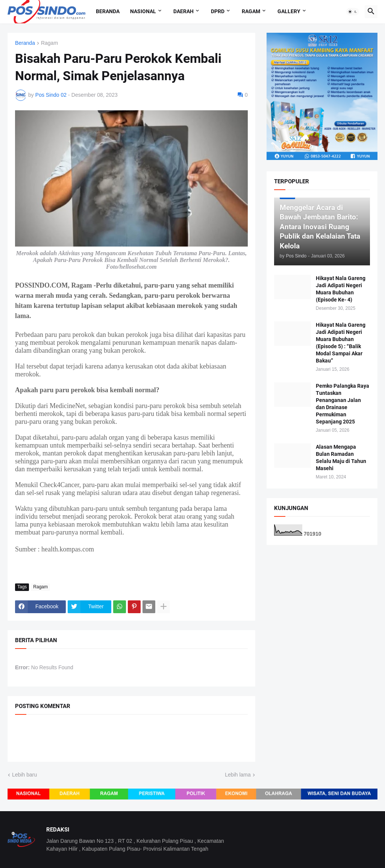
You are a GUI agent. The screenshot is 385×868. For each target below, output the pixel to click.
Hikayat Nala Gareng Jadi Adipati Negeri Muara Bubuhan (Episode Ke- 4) (341, 289)
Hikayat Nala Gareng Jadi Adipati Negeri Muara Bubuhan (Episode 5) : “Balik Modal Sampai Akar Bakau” (341, 343)
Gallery (289, 11)
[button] (353, 12)
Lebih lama (238, 775)
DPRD (218, 11)
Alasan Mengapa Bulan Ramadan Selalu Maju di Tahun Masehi (341, 458)
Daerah (183, 11)
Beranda (108, 11)
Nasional (143, 11)
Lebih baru (24, 775)
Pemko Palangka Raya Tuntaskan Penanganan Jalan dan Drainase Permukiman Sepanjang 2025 (343, 404)
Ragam (251, 11)
